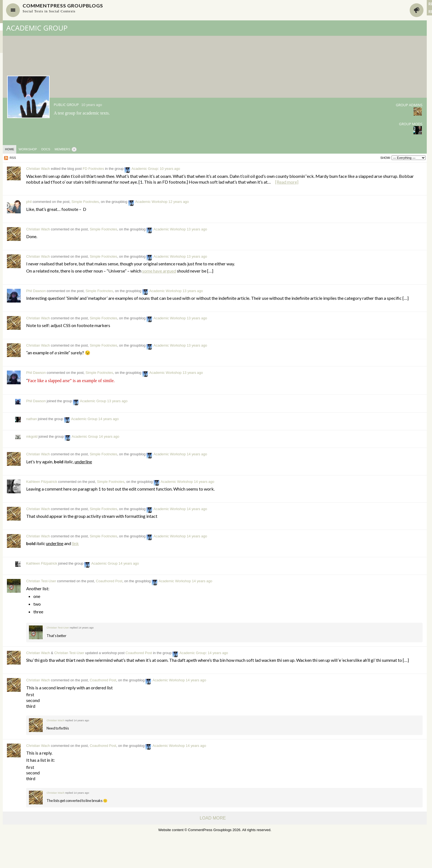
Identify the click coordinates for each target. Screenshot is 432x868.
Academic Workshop (218, 213)
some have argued (226, 288)
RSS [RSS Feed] (79, 158)
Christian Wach (104, 169)
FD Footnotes (160, 169)
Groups (7, 27)
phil (95, 213)
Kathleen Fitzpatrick (108, 504)
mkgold (98, 459)
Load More (184, 851)
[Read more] (133, 193)
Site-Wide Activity (15, 49)
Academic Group (103, 28)
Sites (6, 42)
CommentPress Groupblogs (139, 7)
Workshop (94, 149)
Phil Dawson (102, 308)
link (142, 566)
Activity (292, 10)
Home (76, 149)
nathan (98, 442)
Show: (261, 158)
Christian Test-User (108, 604)
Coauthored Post (175, 604)
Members (9, 34)
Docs (112, 149)
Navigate (79, 10)
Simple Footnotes (152, 213)
